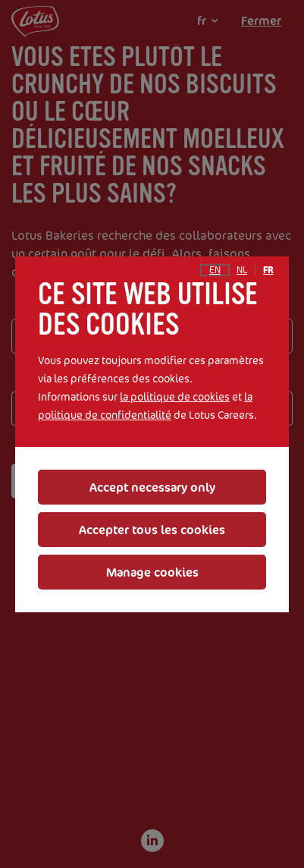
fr (268, 270)
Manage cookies (152, 572)
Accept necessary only (152, 487)
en (215, 270)
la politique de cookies (175, 396)
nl (242, 270)
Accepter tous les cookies (152, 530)
